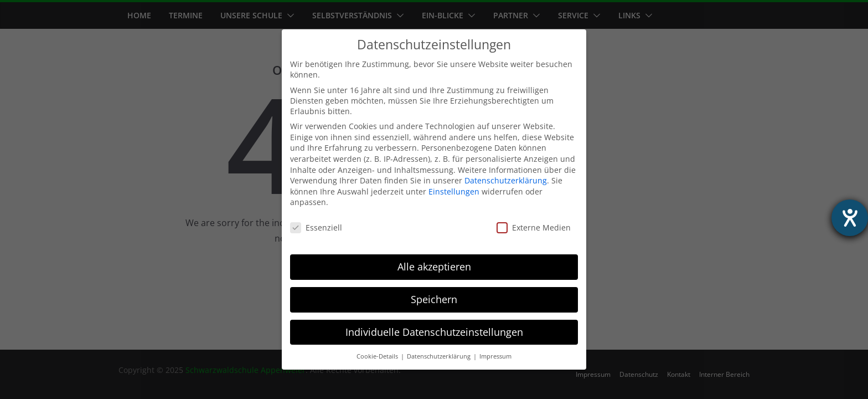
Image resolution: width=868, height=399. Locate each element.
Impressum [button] (495, 356)
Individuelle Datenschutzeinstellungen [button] (434, 332)
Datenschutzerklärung (506, 180)
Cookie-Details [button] (378, 356)
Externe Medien (534, 227)
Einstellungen (454, 191)
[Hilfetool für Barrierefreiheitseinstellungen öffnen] (850, 218)
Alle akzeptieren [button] (434, 267)
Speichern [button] (434, 299)
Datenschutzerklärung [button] (440, 356)
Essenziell (316, 227)
